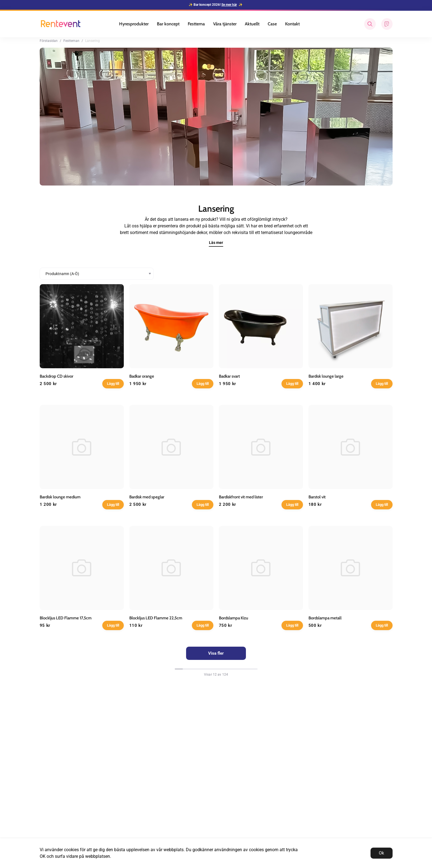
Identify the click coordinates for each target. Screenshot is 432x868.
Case (272, 24)
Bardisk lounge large (326, 376)
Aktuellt (252, 24)
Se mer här (229, 5)
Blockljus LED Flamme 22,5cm (156, 618)
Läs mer (216, 243)
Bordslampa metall (325, 618)
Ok (381, 853)
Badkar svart (229, 376)
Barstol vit (317, 497)
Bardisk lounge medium (60, 497)
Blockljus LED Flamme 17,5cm (66, 618)
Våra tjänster (225, 24)
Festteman (71, 41)
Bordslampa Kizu (234, 618)
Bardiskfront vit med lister (241, 497)
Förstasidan (49, 41)
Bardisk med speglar (147, 497)
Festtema (196, 24)
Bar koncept (168, 24)
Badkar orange (142, 376)
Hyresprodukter (134, 24)
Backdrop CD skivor (57, 376)
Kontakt (292, 24)
